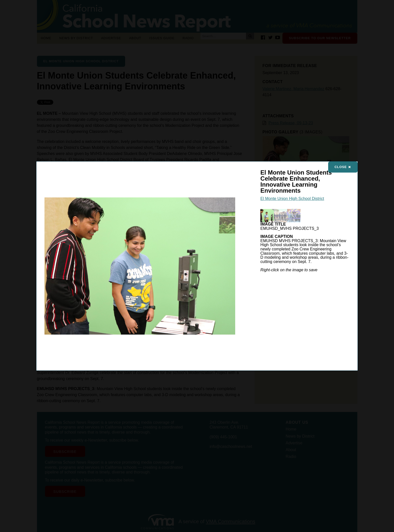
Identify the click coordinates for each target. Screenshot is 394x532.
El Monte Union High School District (292, 199)
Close (343, 167)
